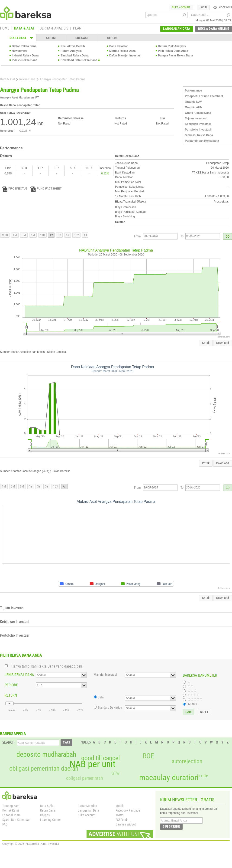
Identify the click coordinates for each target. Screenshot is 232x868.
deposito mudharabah (46, 754)
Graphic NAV (193, 102)
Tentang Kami (11, 806)
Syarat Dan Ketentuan (16, 820)
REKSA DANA (18, 38)
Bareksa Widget (126, 824)
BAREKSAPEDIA (13, 734)
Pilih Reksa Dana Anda (173, 51)
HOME (5, 29)
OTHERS (112, 38)
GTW (115, 773)
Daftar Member (87, 806)
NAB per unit (93, 764)
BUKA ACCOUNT (181, 7)
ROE (148, 756)
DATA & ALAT (24, 29)
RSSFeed (121, 820)
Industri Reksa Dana (25, 56)
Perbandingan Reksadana (202, 141)
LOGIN (203, 7)
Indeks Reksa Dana (24, 60)
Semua (193, 704)
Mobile (120, 806)
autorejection (187, 761)
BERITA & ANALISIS (54, 29)
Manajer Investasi (105, 675)
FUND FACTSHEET (46, 189)
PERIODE (11, 685)
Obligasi (45, 815)
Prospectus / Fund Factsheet (204, 96)
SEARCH (8, 742)
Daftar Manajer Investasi (125, 56)
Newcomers (20, 51)
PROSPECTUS (15, 189)
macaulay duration (169, 778)
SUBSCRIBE (171, 826)
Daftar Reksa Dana (24, 46)
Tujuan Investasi (196, 118)
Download (223, 343)
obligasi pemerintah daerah (44, 769)
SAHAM (51, 38)
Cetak (206, 343)
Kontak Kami (11, 810)
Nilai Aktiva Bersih (73, 46)
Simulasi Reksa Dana (75, 56)
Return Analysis (71, 51)
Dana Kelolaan (119, 46)
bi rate (203, 776)
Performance (193, 91)
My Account (223, 7)
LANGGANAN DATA (177, 29)
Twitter (120, 815)
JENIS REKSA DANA (19, 675)
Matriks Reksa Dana (122, 51)
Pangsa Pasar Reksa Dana (175, 56)
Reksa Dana (27, 79)
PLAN (77, 29)
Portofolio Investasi (198, 130)
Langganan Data (88, 810)
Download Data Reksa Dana (79, 60)
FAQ (5, 824)
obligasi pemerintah (85, 778)
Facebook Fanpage (128, 810)
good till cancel (100, 758)
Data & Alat (7, 79)
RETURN (11, 695)
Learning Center (50, 820)
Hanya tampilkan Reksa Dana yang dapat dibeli (47, 666)
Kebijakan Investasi (198, 124)
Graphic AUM (194, 107)
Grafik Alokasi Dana (198, 113)
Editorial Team (11, 815)
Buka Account (87, 815)
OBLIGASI (82, 38)
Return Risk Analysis (172, 46)
